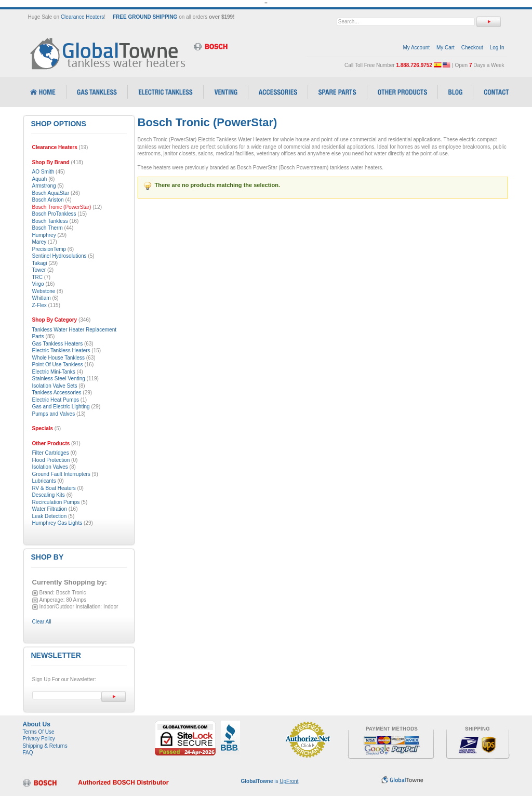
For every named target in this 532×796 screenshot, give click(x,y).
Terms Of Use (39, 732)
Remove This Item (35, 593)
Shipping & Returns (45, 746)
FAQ (28, 753)
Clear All (42, 622)
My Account (416, 48)
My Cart (445, 48)
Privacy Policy (39, 739)
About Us (37, 724)
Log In (497, 48)
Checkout (472, 48)
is (270, 781)
